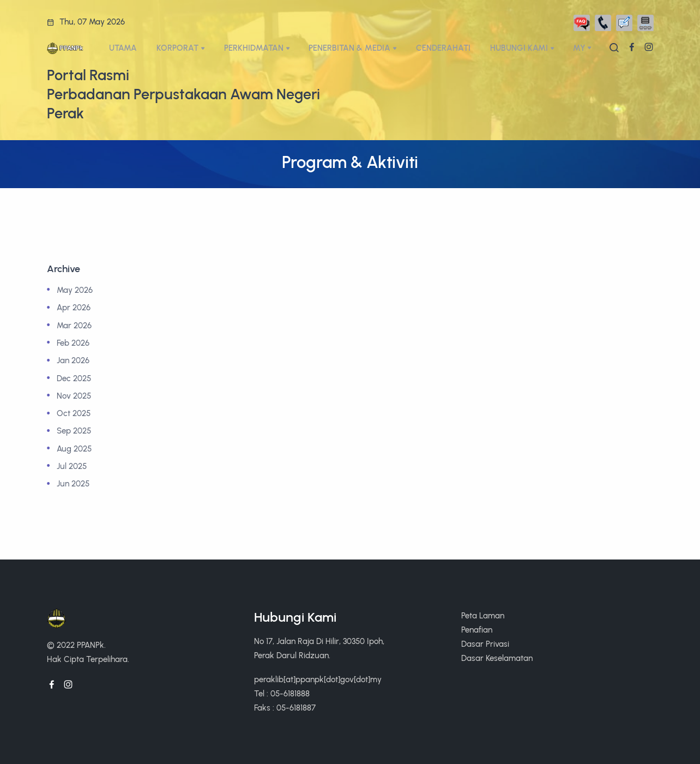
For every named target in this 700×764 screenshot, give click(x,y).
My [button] (579, 48)
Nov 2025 (74, 396)
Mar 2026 (74, 325)
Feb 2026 (73, 343)
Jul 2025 (72, 466)
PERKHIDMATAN (254, 48)
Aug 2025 (74, 449)
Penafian (477, 630)
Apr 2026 (74, 307)
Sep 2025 (74, 431)
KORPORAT (177, 48)
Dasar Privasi (485, 644)
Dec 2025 (74, 378)
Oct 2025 (74, 413)
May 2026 (75, 290)
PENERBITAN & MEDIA (349, 48)
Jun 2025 (73, 483)
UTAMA (123, 48)
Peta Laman (483, 615)
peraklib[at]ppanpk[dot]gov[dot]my (318, 679)
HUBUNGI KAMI (519, 48)
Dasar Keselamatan (497, 658)
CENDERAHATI (443, 48)
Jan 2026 (73, 360)
